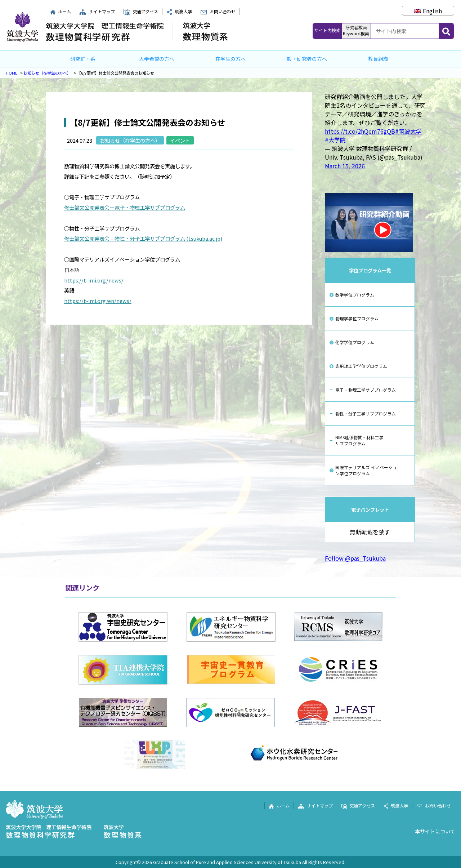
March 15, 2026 (345, 166)
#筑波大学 (408, 131)
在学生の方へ (230, 59)
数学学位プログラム (355, 295)
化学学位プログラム (355, 342)
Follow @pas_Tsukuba (355, 558)
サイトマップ (97, 12)
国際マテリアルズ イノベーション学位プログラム (366, 470)
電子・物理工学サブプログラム (366, 390)
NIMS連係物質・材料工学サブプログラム (359, 440)
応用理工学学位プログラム (361, 366)
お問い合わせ (218, 12)
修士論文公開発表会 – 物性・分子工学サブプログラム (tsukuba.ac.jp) (143, 238)
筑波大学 (179, 12)
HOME (12, 73)
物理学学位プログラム (357, 318)
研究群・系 (83, 59)
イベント (180, 140)
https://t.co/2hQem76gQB (360, 131)
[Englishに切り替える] (428, 11)
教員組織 (378, 59)
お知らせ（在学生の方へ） (47, 73)
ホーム (60, 12)
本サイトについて (435, 831)
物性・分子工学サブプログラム (366, 413)
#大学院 (335, 140)
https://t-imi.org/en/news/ (98, 301)
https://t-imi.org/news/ (94, 280)
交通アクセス (141, 12)
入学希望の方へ (157, 59)
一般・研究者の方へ (304, 59)
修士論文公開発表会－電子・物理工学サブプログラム (125, 207)
